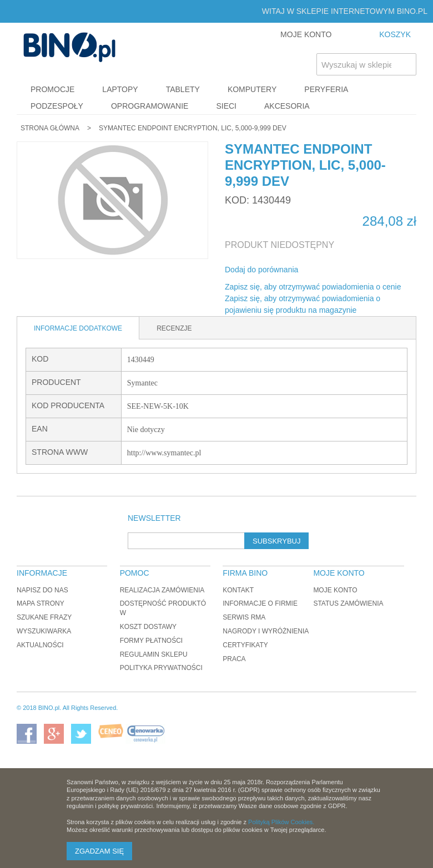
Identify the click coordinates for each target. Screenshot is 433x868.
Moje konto (335, 590)
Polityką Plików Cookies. (281, 822)
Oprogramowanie (150, 106)
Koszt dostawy (148, 627)
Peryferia (326, 89)
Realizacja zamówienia (162, 590)
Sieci (226, 106)
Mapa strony (41, 603)
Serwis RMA (244, 617)
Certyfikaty (245, 645)
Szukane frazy (44, 617)
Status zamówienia (348, 603)
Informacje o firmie (260, 603)
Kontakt (238, 590)
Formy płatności (152, 641)
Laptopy (120, 89)
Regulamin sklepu (154, 654)
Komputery (252, 89)
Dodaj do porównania (261, 270)
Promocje (52, 89)
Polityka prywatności (161, 668)
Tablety (183, 89)
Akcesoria (287, 106)
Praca (234, 659)
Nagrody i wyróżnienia (266, 631)
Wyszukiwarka (44, 631)
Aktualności (40, 645)
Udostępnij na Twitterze (344, 270)
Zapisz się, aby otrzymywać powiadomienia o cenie (313, 287)
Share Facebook (321, 270)
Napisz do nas (42, 590)
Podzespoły (57, 106)
